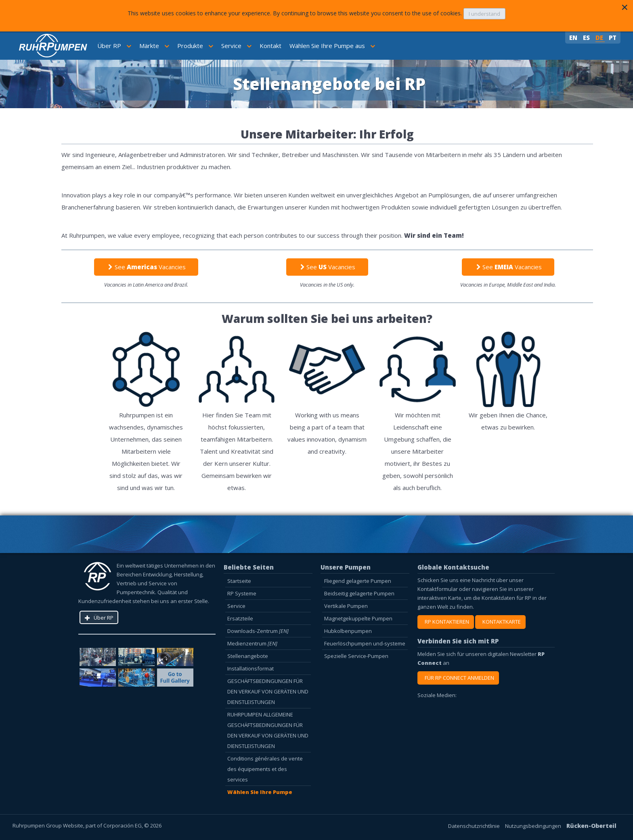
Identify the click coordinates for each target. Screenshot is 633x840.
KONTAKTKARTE (500, 622)
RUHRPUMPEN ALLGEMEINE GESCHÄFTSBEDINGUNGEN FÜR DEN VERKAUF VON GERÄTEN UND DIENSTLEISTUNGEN (268, 730)
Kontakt (270, 46)
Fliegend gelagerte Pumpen (358, 581)
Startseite (239, 581)
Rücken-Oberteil (591, 826)
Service (236, 46)
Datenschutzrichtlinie (475, 826)
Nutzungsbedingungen (534, 826)
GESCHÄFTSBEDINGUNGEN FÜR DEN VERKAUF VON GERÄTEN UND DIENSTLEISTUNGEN (268, 691)
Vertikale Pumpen (346, 606)
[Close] (625, 7)
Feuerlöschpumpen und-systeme (365, 643)
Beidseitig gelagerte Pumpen (359, 593)
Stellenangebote (248, 656)
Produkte (195, 46)
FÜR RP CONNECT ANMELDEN (458, 678)
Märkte (154, 46)
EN (574, 38)
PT (613, 38)
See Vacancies (146, 267)
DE (600, 38)
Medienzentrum (252, 643)
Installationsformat (250, 668)
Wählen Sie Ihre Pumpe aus (332, 46)
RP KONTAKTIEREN (446, 622)
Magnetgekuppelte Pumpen (358, 618)
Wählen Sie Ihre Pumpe (260, 792)
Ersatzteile (240, 618)
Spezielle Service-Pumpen (356, 656)
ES (587, 38)
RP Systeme (242, 593)
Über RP (114, 46)
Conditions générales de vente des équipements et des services (265, 769)
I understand (484, 14)
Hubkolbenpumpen (348, 631)
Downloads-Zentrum (258, 631)
